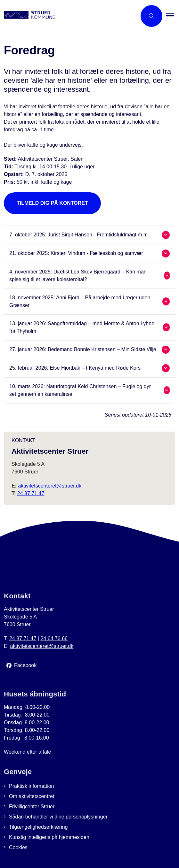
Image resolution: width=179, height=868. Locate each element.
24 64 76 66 (54, 638)
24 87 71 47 (31, 493)
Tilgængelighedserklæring (38, 827)
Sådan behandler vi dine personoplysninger (58, 817)
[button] (173, 16)
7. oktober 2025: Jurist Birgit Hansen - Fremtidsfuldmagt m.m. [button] (79, 235)
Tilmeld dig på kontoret (52, 203)
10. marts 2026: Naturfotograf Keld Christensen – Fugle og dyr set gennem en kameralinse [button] (80, 390)
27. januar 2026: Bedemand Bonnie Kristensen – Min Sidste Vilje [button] (83, 349)
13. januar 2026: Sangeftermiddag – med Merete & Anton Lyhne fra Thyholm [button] (82, 327)
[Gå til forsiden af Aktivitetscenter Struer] (28, 16)
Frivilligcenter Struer (32, 807)
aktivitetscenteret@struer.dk (50, 486)
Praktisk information (32, 786)
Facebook (25, 665)
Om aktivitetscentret (32, 796)
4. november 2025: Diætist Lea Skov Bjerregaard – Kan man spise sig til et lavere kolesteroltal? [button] (78, 276)
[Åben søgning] (151, 16)
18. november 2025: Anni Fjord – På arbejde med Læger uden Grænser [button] (80, 301)
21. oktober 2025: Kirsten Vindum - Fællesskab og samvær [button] (76, 253)
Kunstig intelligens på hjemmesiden (49, 837)
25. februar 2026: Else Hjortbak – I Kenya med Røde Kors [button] (75, 368)
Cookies (18, 847)
